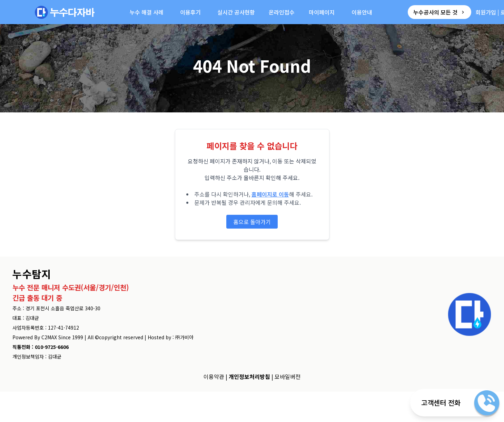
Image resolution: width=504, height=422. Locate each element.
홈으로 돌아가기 (252, 222)
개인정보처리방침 (249, 376)
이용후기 (190, 12)
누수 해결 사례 (147, 12)
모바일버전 (288, 376)
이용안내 (362, 12)
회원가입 (486, 12)
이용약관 (214, 376)
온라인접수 (282, 12)
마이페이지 (322, 12)
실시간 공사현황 (236, 12)
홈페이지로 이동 (270, 194)
